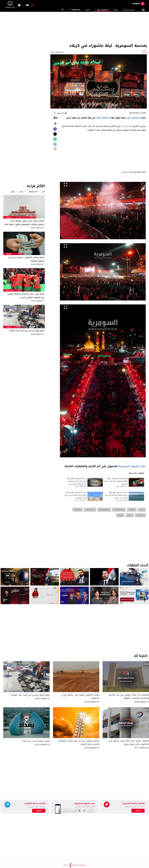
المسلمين (125, 126)
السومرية (125, 172)
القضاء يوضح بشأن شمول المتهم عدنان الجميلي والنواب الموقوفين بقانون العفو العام (24, 223)
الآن (43, 192)
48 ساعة (33, 192)
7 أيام (22, 192)
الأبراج (87, 10)
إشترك (39, 811)
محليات (9, 217)
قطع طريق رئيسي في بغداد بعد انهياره (27, 331)
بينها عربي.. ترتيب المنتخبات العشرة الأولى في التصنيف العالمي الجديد (26, 296)
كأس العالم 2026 (9, 290)
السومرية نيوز (101, 10)
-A (56, 124)
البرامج (116, 10)
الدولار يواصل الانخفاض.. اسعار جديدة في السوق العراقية (26, 259)
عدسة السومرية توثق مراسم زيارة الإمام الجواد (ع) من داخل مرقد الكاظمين (75, 495)
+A (56, 118)
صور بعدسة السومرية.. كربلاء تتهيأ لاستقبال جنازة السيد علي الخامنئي (116, 481)
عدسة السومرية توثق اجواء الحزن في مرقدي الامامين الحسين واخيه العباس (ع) (77, 481)
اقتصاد (9, 254)
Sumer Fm (76, 10)
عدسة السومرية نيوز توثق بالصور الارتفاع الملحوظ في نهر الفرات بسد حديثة (116, 495)
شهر (13, 192)
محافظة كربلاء (103, 118)
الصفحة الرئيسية (129, 10)
